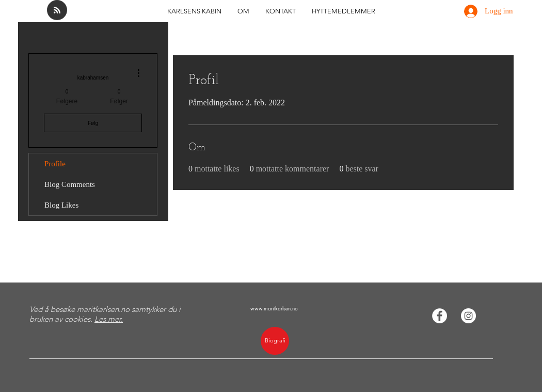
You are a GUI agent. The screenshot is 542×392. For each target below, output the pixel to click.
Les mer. (109, 319)
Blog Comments (70, 184)
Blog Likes (61, 205)
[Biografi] (275, 341)
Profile (55, 164)
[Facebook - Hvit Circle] (440, 316)
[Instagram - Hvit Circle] (468, 316)
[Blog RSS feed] (57, 11)
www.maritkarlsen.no (274, 308)
